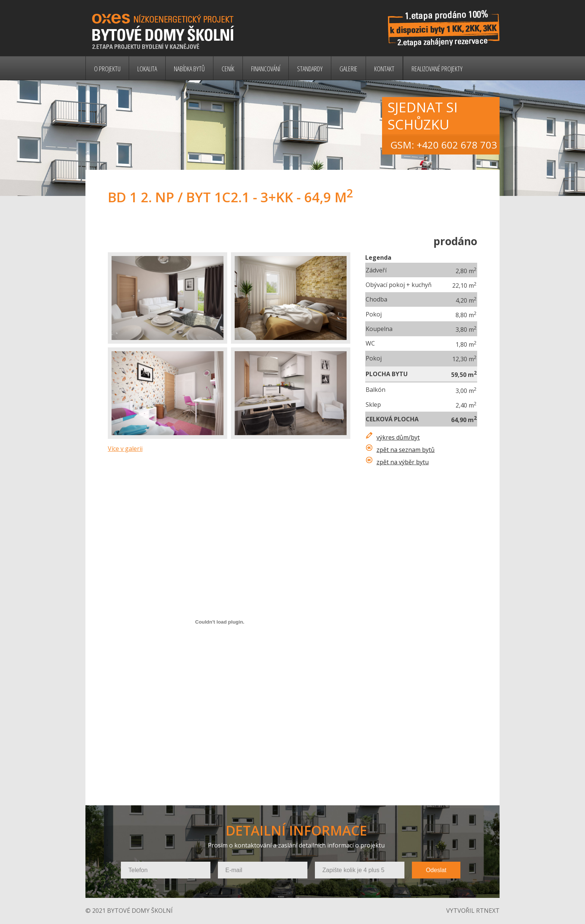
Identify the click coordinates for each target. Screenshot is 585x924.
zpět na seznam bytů (406, 450)
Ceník (228, 69)
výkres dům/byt (398, 437)
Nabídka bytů (189, 69)
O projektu (107, 69)
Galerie (348, 69)
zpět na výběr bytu (403, 462)
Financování (266, 69)
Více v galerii (125, 449)
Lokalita (147, 69)
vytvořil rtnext (473, 911)
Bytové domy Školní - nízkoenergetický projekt (173, 28)
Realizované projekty (437, 69)
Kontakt (384, 69)
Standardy (310, 69)
